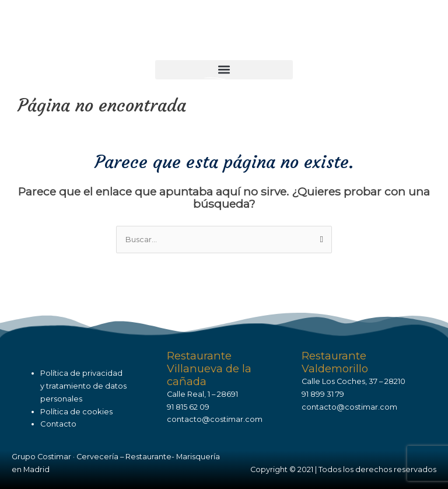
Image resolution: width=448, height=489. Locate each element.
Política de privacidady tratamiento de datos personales (83, 385)
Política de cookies (76, 411)
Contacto (58, 424)
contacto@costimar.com (215, 419)
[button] (224, 70)
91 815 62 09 (188, 407)
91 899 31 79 (323, 394)
